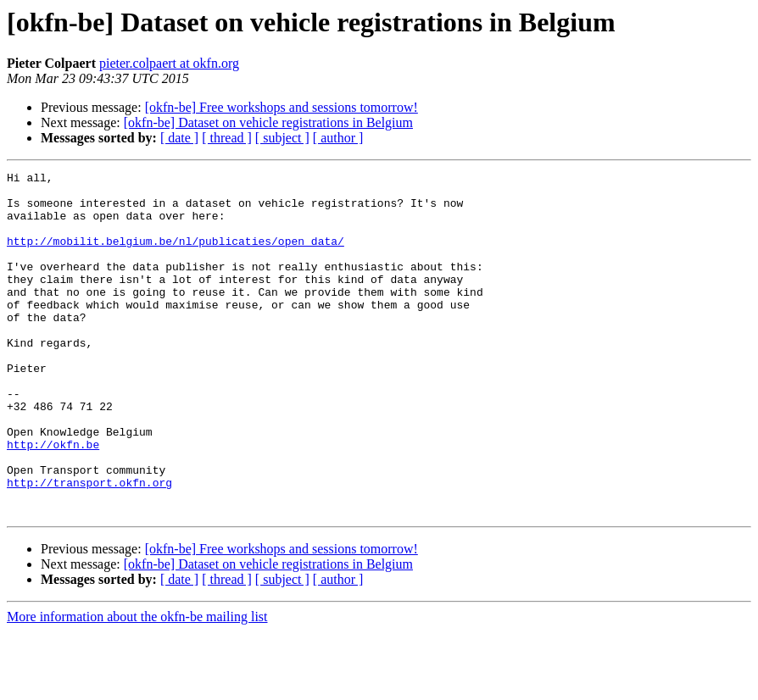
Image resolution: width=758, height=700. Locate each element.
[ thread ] (227, 138)
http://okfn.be (53, 500)
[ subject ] (282, 138)
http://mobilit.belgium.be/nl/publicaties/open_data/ (176, 256)
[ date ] (179, 138)
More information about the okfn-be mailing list (137, 685)
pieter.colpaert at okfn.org (169, 63)
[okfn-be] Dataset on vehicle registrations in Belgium (268, 122)
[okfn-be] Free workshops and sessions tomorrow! (281, 107)
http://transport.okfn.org (89, 546)
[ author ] (338, 138)
